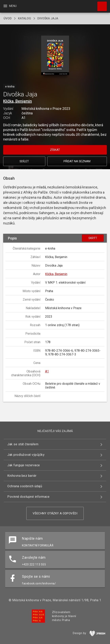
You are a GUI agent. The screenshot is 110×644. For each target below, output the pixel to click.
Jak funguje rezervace (24, 465)
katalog (25, 18)
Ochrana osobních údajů (25, 486)
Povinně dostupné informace (28, 497)
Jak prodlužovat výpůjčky (26, 455)
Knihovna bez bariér (22, 476)
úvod (8, 18)
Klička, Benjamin (18, 101)
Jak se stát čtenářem (23, 444)
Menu (10, 6)
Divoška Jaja (48, 18)
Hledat (100, 4)
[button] (55, 56)
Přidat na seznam (77, 161)
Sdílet (24, 161)
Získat (55, 150)
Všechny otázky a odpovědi (55, 513)
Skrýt (93, 238)
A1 (47, 371)
